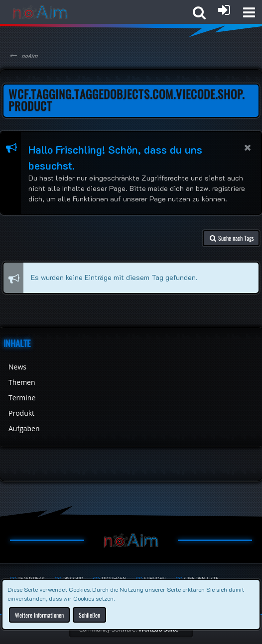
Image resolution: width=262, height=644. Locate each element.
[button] (249, 12)
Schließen (89, 614)
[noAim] (40, 12)
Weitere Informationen (39, 614)
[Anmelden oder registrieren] (224, 10)
